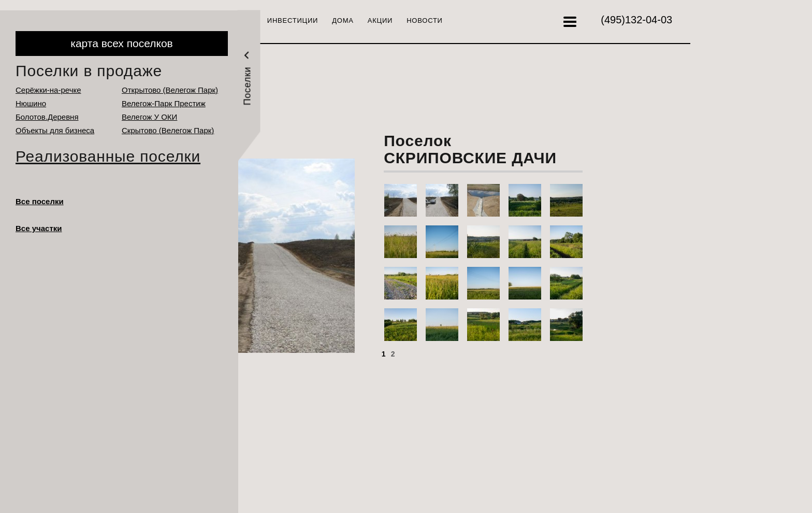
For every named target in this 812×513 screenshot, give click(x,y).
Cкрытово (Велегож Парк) (168, 130)
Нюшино (31, 103)
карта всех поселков (121, 43)
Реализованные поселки (108, 156)
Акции (380, 20)
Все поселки (40, 201)
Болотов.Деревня (47, 117)
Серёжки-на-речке (48, 90)
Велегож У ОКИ (149, 117)
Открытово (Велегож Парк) (170, 90)
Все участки (39, 228)
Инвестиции (293, 20)
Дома (343, 20)
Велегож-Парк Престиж (164, 103)
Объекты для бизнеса (55, 130)
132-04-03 (636, 20)
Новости (425, 20)
